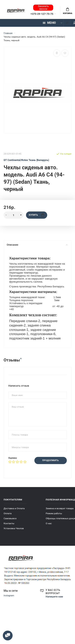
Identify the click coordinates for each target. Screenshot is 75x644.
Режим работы (54, 514)
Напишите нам (54, 597)
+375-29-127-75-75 (42, 14)
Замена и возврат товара (60, 508)
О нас (49, 524)
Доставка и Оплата (14, 508)
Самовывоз (10, 519)
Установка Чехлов (14, 529)
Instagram (9, 595)
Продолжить (51, 460)
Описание (37, 245)
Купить (36, 215)
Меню (49, 23)
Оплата (8, 514)
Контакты (9, 524)
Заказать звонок (43, 7)
